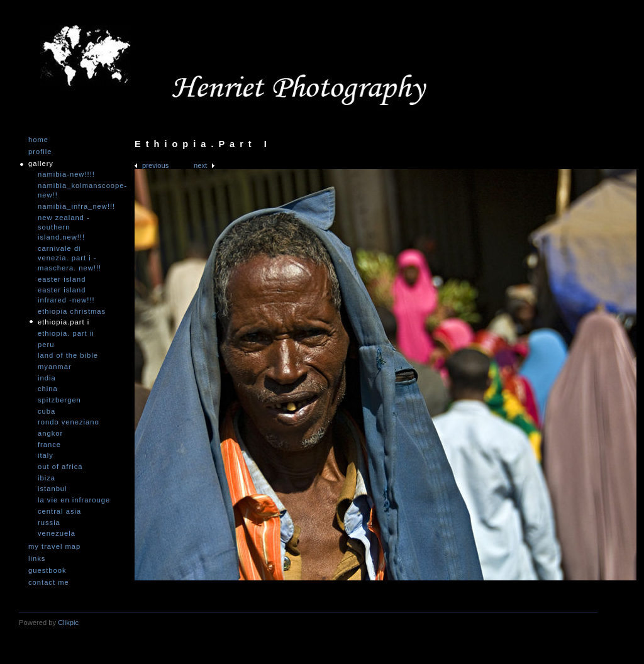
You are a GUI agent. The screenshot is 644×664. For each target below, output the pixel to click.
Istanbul (53, 489)
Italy (46, 455)
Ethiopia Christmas (72, 311)
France (49, 445)
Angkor (50, 433)
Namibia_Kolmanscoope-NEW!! (75, 191)
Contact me (49, 583)
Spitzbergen (59, 400)
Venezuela (57, 533)
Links (37, 559)
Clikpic (68, 622)
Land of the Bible (68, 355)
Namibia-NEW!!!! (66, 174)
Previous (155, 165)
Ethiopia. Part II (66, 333)
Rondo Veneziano (69, 422)
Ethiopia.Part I (64, 322)
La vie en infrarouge (74, 500)
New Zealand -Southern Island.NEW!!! (64, 227)
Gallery (41, 164)
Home (38, 140)
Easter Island (62, 279)
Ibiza (47, 478)
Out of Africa (60, 467)
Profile (40, 152)
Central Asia (59, 511)
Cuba (47, 411)
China (48, 389)
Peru (46, 345)
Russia (49, 523)
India (47, 378)
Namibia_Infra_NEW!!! (75, 206)
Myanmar (55, 367)
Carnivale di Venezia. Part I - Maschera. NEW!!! (69, 258)
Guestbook (47, 571)
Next (200, 165)
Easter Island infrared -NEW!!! (66, 295)
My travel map (54, 547)
